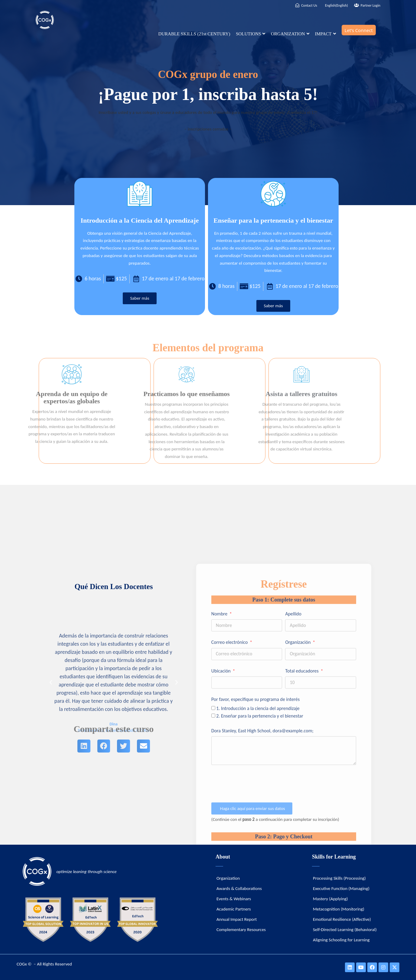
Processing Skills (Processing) (339, 878)
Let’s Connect (359, 30)
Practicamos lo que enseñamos (105, 394)
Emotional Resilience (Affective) (342, 919)
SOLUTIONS (250, 34)
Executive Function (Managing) (341, 888)
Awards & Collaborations (239, 888)
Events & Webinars (234, 899)
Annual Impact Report (237, 919)
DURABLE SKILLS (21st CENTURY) (194, 34)
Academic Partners (234, 909)
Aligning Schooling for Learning (341, 940)
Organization (228, 878)
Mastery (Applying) (330, 899)
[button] (51, 772)
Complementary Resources (241, 930)
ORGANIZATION (290, 34)
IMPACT (325, 34)
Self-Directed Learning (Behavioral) (345, 930)
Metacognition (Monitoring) (339, 909)
